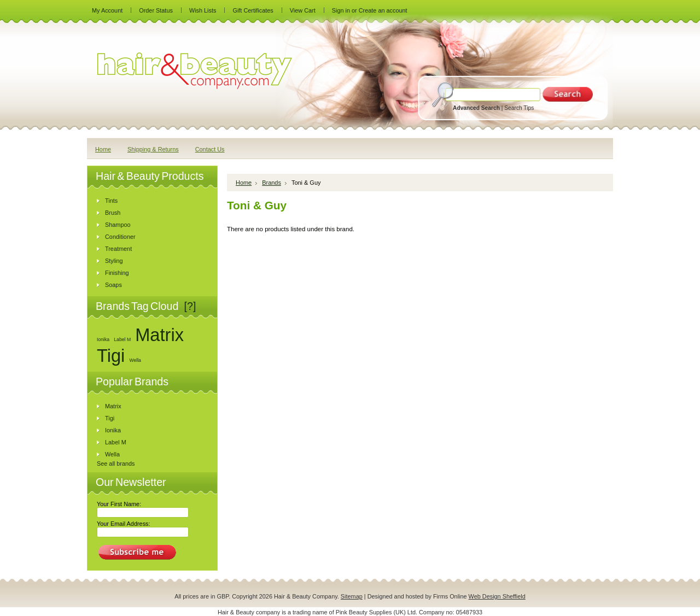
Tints (111, 201)
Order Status (156, 10)
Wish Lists (203, 10)
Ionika (103, 339)
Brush (113, 213)
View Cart (303, 10)
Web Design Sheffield (497, 596)
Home (244, 183)
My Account (107, 10)
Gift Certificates (253, 10)
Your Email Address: (124, 524)
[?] (190, 306)
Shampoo (118, 225)
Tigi (111, 356)
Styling (114, 261)
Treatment (118, 249)
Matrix (159, 335)
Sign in (341, 10)
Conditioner (120, 237)
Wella (135, 360)
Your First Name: (119, 504)
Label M (122, 339)
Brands (272, 183)
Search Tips (519, 108)
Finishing (117, 273)
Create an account (383, 10)
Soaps (113, 285)
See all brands (116, 464)
